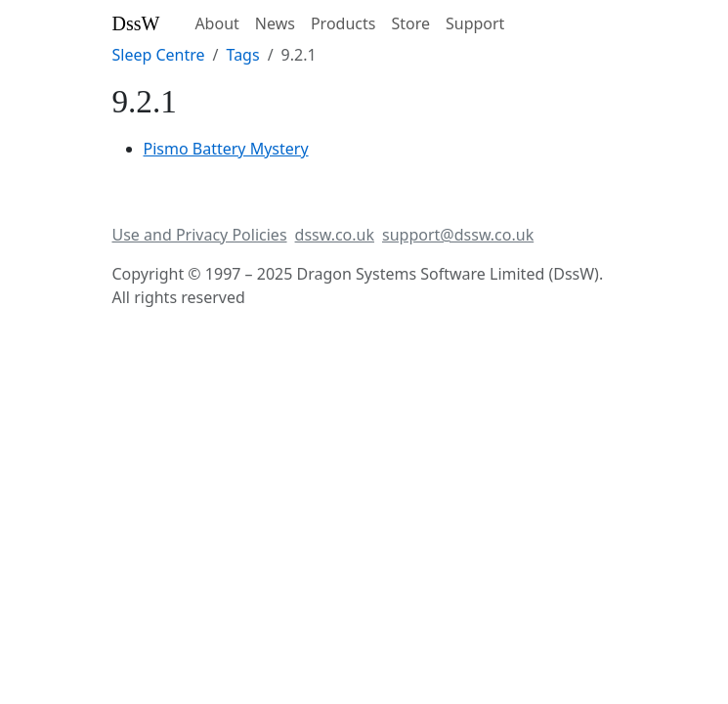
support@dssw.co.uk (458, 235)
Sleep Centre (159, 55)
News (275, 23)
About (216, 23)
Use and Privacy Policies (200, 235)
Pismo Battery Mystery (226, 149)
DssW (136, 23)
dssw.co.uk (335, 235)
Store (410, 23)
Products (343, 23)
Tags (243, 55)
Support (475, 23)
